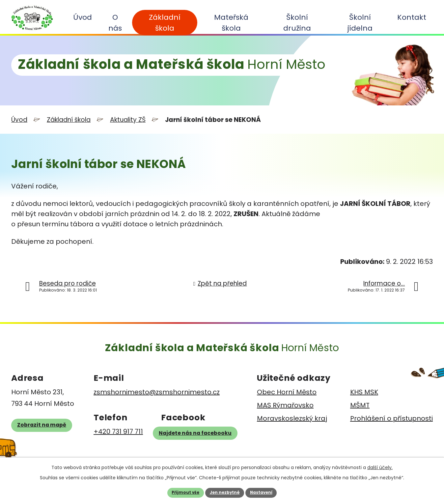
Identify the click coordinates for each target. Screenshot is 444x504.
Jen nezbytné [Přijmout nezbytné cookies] (224, 492)
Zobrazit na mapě (50, 433)
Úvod (83, 17)
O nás (115, 23)
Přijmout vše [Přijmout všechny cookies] (179, 492)
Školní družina (297, 23)
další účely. (380, 465)
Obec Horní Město (287, 391)
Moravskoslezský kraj (292, 418)
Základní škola (165, 23)
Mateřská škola (231, 23)
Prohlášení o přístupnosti (391, 418)
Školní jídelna (360, 23)
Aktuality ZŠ (128, 119)
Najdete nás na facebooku (202, 437)
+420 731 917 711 (115, 431)
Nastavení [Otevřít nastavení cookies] (268, 492)
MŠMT (360, 405)
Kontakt (412, 17)
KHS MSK (364, 391)
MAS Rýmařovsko (285, 405)
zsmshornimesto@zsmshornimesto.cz (153, 391)
